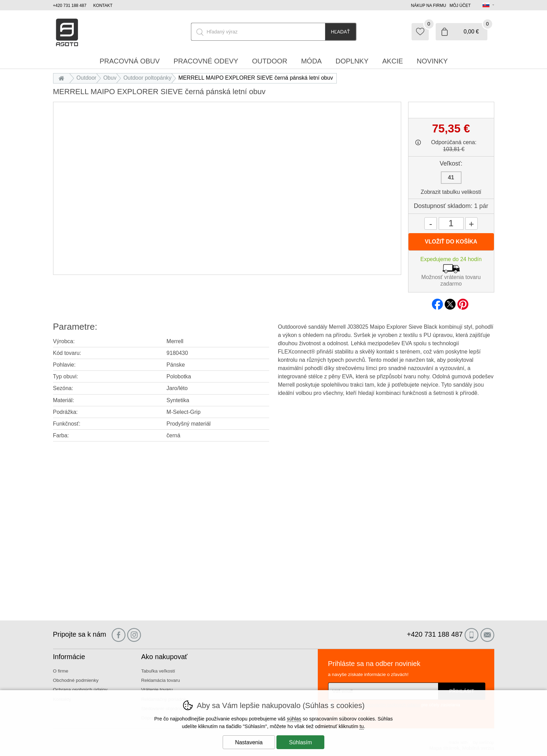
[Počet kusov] (451, 223)
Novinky (432, 61)
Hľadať (340, 32)
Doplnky (352, 61)
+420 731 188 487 (70, 6)
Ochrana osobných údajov (80, 690)
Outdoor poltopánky (148, 78)
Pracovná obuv (130, 61)
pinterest (463, 302)
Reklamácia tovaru (161, 680)
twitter (450, 302)
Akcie (393, 61)
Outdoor (87, 78)
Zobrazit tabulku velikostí (451, 192)
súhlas (294, 719)
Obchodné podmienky (76, 680)
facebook (437, 302)
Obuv (110, 78)
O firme (61, 671)
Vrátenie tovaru (157, 690)
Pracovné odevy (206, 61)
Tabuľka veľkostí (158, 671)
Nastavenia (249, 742)
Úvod (63, 78)
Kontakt (103, 6)
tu (362, 726)
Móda (311, 61)
